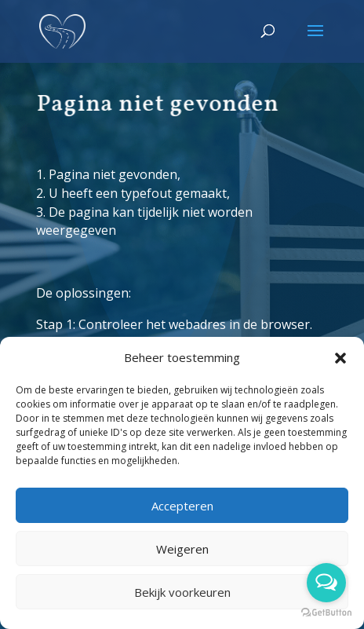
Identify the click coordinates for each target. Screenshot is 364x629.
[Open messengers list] (326, 583)
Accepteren (182, 506)
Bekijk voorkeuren (182, 592)
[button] (340, 358)
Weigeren (182, 549)
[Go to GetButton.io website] (326, 613)
